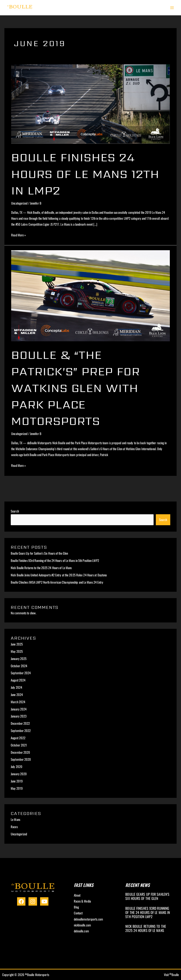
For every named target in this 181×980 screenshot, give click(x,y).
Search (15, 511)
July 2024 (16, 687)
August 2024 (18, 680)
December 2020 (20, 752)
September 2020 (21, 759)
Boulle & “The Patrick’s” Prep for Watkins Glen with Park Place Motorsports (82, 388)
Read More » (19, 235)
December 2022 (20, 723)
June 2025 (17, 644)
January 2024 (19, 709)
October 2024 (19, 666)
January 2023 (19, 716)
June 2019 (17, 781)
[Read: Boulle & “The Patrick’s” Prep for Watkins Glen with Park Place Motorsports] (90, 295)
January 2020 (19, 774)
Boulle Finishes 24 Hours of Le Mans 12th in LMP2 (79, 173)
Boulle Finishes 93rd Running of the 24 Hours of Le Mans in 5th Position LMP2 (55, 560)
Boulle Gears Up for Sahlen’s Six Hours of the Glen (39, 553)
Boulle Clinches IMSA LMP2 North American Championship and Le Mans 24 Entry (57, 582)
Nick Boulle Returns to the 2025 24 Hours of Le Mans (41, 568)
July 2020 (17, 767)
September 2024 (21, 673)
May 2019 (17, 788)
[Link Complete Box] (149, 897)
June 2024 (17, 695)
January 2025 (19, 659)
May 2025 (17, 651)
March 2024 (18, 702)
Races (14, 827)
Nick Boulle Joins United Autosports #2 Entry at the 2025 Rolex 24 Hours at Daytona (59, 575)
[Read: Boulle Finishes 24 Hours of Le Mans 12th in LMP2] (90, 103)
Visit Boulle (171, 975)
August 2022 (18, 738)
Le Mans (15, 819)
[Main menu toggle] (172, 8)
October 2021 (19, 745)
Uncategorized (19, 203)
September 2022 (21, 731)
